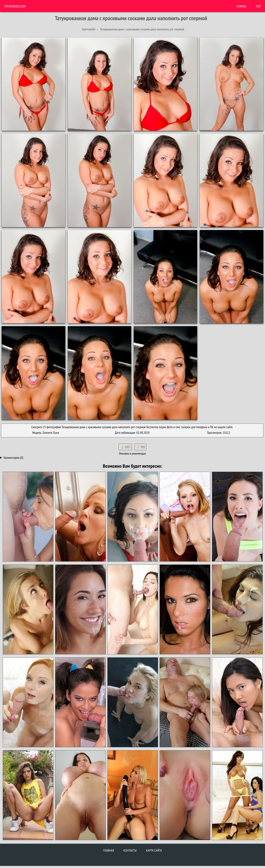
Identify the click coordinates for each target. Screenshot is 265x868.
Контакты (130, 850)
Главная (109, 850)
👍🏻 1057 (125, 447)
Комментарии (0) (13, 458)
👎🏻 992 (141, 447)
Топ (258, 6)
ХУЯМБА (241, 6)
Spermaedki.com (15, 6)
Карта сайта (154, 850)
